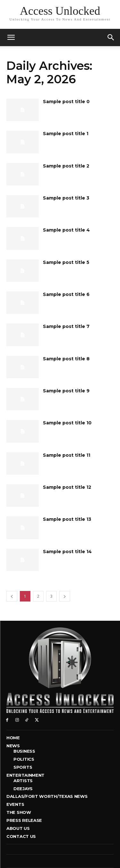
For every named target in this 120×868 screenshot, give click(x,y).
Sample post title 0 (66, 102)
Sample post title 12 (67, 487)
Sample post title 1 (66, 134)
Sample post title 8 (66, 359)
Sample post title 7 (66, 326)
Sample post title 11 (67, 455)
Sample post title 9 (66, 391)
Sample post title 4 (66, 230)
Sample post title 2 (66, 166)
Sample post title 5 (66, 262)
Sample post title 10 (67, 423)
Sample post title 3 (66, 198)
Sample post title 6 (66, 294)
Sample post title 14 (67, 552)
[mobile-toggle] (11, 37)
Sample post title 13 (67, 519)
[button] (111, 37)
